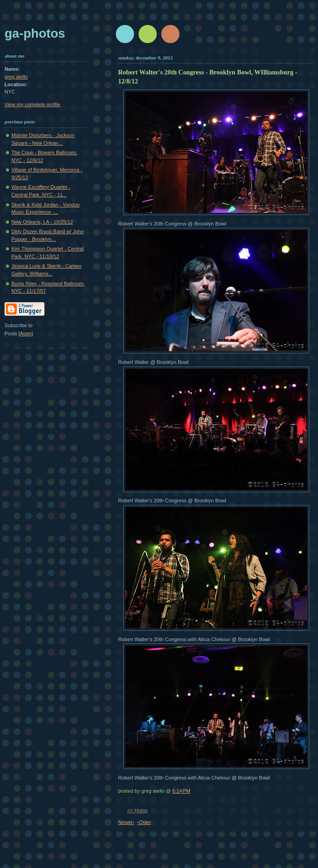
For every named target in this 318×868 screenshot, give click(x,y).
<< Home (137, 810)
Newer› (126, 822)
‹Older (144, 822)
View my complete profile (32, 104)
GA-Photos (35, 33)
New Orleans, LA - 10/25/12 (42, 222)
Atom (26, 333)
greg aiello (16, 77)
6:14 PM (181, 791)
